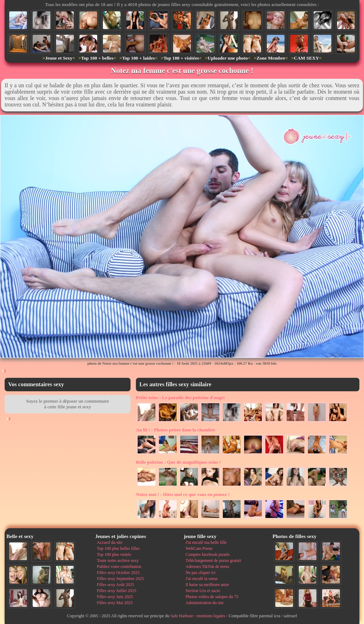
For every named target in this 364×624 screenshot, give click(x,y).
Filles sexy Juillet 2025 (117, 591)
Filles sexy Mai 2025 (115, 603)
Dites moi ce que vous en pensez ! (183, 494)
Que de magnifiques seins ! (178, 462)
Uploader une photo (228, 58)
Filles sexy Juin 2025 (115, 597)
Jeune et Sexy (59, 58)
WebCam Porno (199, 548)
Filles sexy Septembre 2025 (120, 579)
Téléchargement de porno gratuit (213, 561)
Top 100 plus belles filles (118, 548)
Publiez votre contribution (119, 567)
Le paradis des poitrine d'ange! (180, 397)
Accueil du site (110, 542)
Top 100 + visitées (181, 58)
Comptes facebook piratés (208, 554)
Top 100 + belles (97, 58)
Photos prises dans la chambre (175, 430)
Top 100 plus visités (114, 554)
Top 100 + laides (138, 58)
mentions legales (211, 616)
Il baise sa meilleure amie (207, 585)
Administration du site (205, 603)
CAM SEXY (306, 58)
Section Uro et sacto (203, 591)
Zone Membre (271, 58)
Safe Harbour (182, 616)
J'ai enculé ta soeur (202, 579)
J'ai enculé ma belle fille (206, 542)
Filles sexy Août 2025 (115, 585)
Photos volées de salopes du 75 (212, 597)
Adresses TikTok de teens (207, 567)
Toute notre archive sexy (118, 561)
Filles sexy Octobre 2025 (118, 573)
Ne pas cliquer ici (200, 573)
